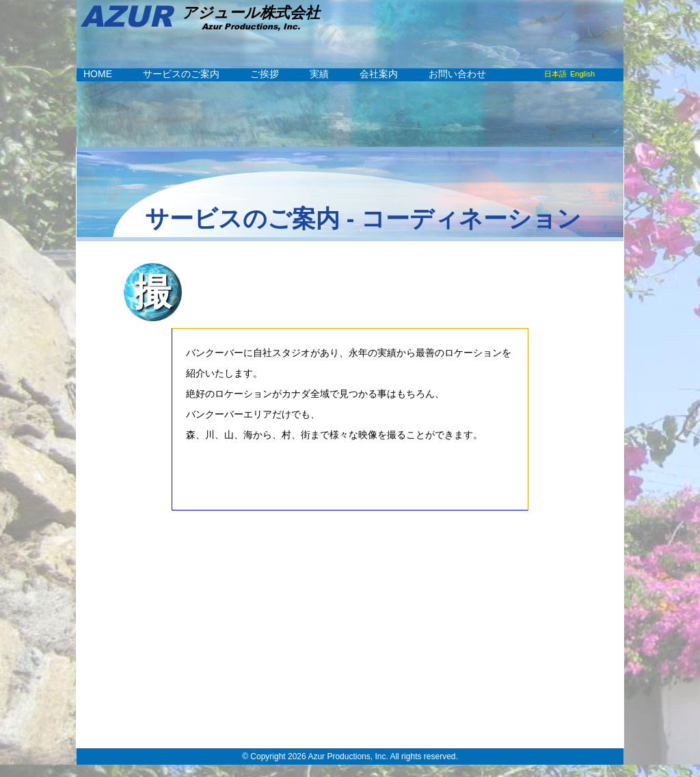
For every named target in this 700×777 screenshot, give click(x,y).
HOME (98, 74)
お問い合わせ (457, 74)
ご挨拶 (265, 74)
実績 (319, 74)
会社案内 (379, 74)
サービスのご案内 (181, 74)
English (582, 74)
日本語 (555, 74)
